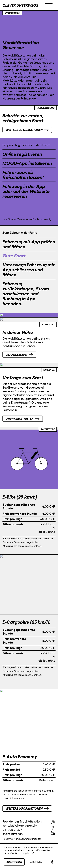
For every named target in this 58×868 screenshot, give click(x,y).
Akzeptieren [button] (14, 862)
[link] (53, 862)
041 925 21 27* (12, 830)
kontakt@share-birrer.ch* (20, 825)
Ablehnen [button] (36, 862)
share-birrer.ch (13, 834)
